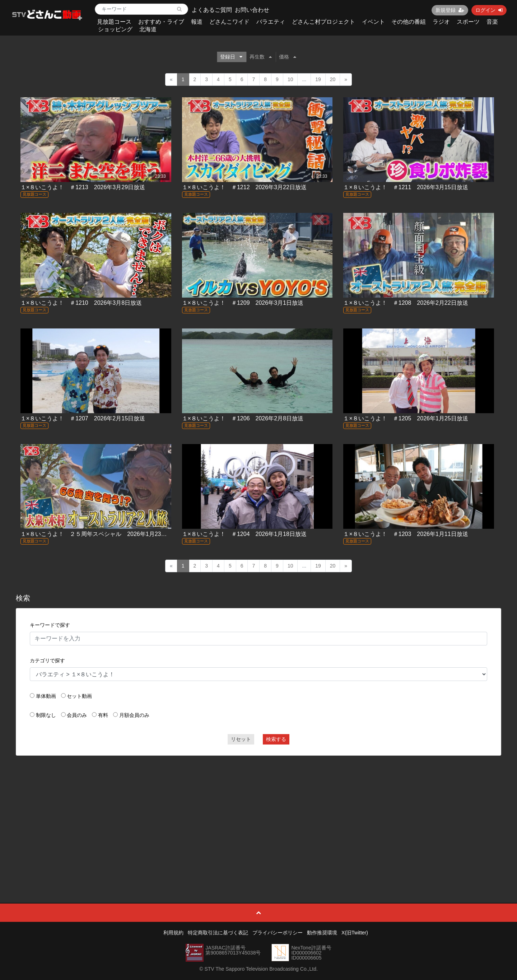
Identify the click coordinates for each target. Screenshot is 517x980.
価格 (288, 57)
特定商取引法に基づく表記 (218, 933)
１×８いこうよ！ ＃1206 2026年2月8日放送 (243, 418)
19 (318, 79)
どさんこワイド (229, 22)
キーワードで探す (50, 625)
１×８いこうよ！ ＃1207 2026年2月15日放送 (83, 418)
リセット (241, 739)
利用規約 (173, 933)
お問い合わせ (252, 10)
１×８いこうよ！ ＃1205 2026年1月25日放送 (406, 418)
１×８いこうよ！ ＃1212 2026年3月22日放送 (244, 187)
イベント (373, 22)
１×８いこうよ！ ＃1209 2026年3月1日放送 (243, 303)
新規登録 (450, 10)
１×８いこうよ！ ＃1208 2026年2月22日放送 (406, 303)
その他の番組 (409, 22)
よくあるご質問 (212, 10)
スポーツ (468, 22)
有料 (103, 715)
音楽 (492, 22)
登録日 (231, 57)
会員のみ (77, 715)
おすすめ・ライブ (161, 22)
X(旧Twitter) (355, 933)
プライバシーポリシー (278, 933)
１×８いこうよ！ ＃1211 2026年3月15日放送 (406, 187)
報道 (197, 22)
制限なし (46, 715)
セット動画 (79, 696)
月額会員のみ (134, 715)
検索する (276, 739)
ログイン (489, 10)
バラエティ (271, 22)
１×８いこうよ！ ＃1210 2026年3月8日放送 (81, 303)
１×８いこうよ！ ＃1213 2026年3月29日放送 (83, 187)
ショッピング (115, 29)
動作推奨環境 (322, 933)
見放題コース (114, 22)
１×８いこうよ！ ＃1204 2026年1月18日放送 (244, 534)
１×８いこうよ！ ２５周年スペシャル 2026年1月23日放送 (99, 534)
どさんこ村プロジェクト (323, 22)
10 (290, 79)
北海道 (148, 29)
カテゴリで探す (47, 661)
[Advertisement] (258, 813)
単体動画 (46, 696)
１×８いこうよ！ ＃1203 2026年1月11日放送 (406, 534)
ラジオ (441, 22)
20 (333, 79)
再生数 (261, 57)
